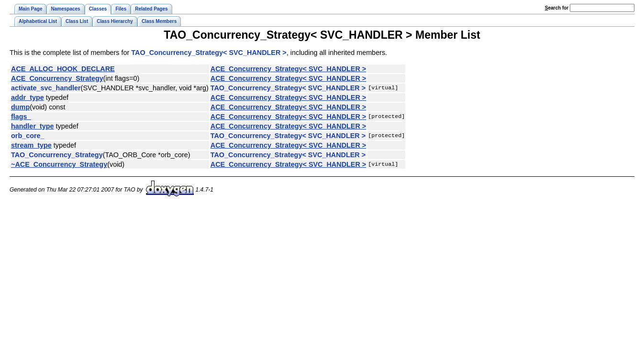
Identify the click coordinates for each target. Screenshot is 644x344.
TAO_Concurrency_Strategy (57, 155)
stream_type (31, 145)
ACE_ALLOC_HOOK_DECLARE (63, 69)
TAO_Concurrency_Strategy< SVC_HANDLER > (209, 53)
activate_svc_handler (46, 88)
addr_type (28, 97)
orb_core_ (28, 136)
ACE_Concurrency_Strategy (57, 78)
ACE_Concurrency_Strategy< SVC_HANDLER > (289, 69)
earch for (557, 8)
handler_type (33, 126)
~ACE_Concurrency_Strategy (59, 164)
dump (20, 107)
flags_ (21, 117)
